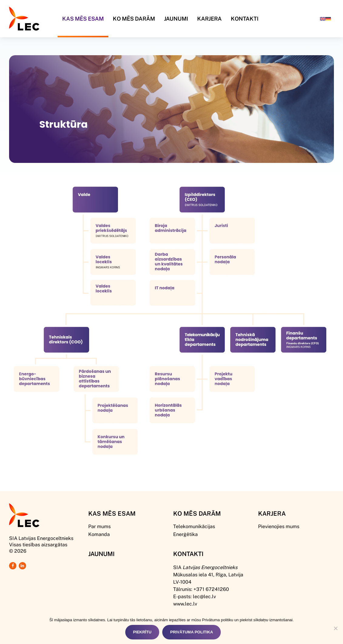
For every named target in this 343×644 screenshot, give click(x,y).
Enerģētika (185, 534)
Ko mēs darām (134, 19)
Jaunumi (176, 19)
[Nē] (335, 628)
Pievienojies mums (279, 526)
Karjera (209, 19)
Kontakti (245, 19)
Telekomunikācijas (194, 526)
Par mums (99, 526)
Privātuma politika (192, 632)
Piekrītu (142, 632)
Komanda (99, 534)
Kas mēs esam (112, 513)
